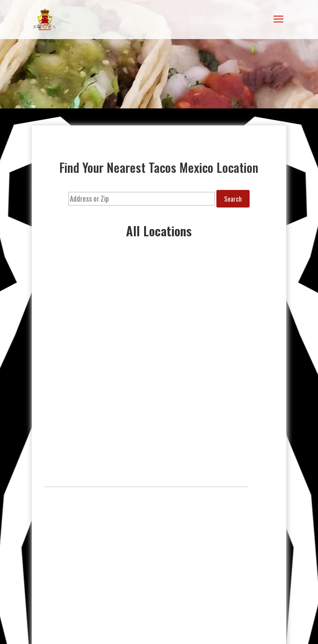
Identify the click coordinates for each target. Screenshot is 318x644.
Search (233, 199)
